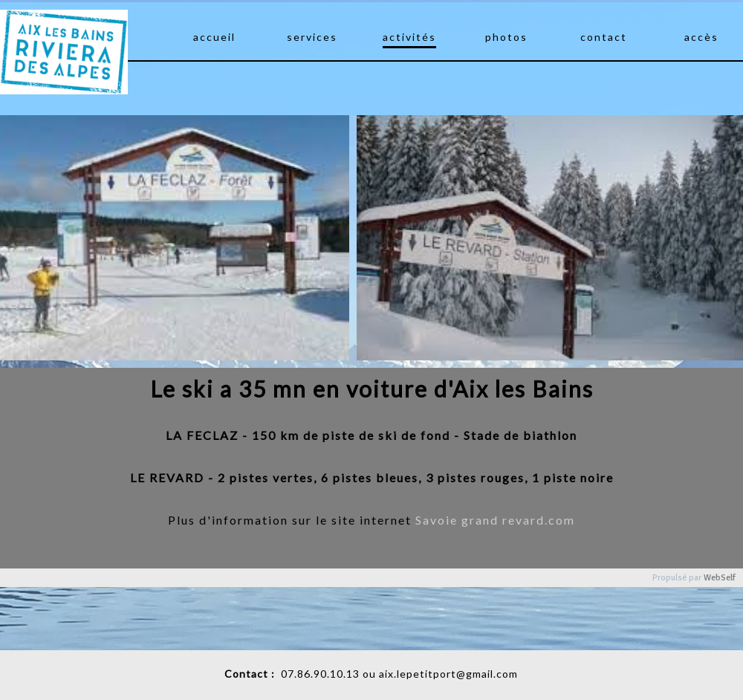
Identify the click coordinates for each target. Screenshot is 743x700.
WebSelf (720, 578)
